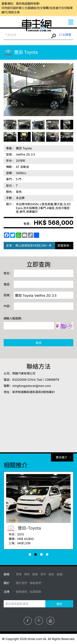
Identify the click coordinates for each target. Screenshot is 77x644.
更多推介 (62, 457)
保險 (27, 574)
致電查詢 (63, 245)
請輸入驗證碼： (14, 318)
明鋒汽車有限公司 (24, 373)
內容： (8, 306)
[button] (30, 554)
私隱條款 (36, 592)
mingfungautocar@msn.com (32, 386)
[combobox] (27, 35)
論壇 (60, 574)
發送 (39, 343)
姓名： (8, 273)
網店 (51, 574)
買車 (19, 574)
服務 (35, 574)
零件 (43, 574)
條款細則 (22, 592)
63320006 (19, 380)
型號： (8, 295)
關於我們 (22, 583)
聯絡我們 (36, 583)
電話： (8, 284)
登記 (59, 604)
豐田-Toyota (23, 528)
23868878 (52, 380)
